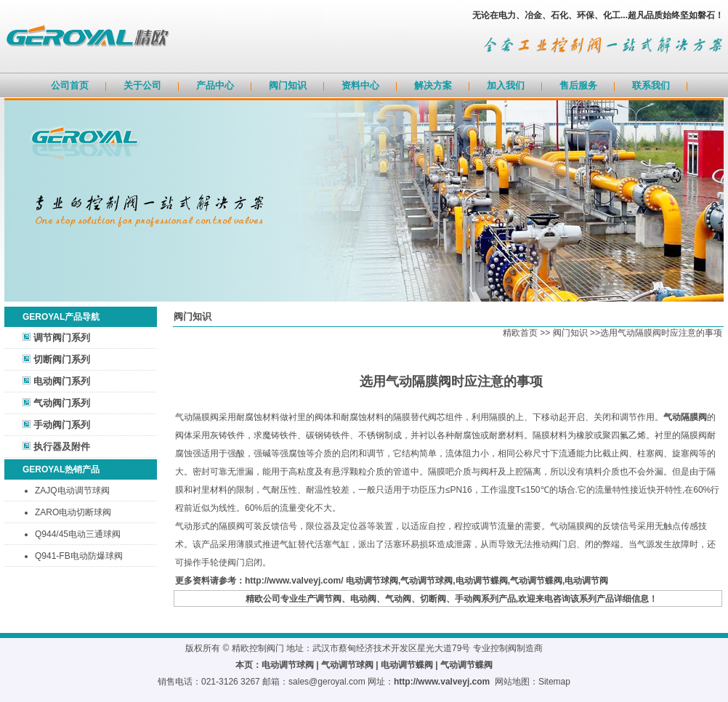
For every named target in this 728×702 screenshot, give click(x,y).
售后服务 (578, 85)
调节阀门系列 (62, 338)
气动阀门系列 (62, 403)
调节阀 (328, 599)
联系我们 (651, 85)
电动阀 (363, 599)
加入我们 (506, 85)
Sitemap (554, 682)
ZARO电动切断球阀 (73, 512)
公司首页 (70, 85)
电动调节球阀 (372, 581)
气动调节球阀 (426, 581)
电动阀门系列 (62, 381)
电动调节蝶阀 (482, 581)
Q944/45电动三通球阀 (78, 534)
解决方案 (433, 85)
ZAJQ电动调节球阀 (72, 491)
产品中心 (215, 85)
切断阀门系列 (62, 359)
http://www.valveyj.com (442, 682)
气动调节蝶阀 (536, 581)
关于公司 (142, 85)
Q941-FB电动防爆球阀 (79, 556)
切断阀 (433, 599)
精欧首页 (520, 333)
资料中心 (360, 85)
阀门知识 (288, 85)
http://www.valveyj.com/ (294, 581)
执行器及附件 (62, 447)
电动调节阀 (586, 581)
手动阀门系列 (62, 425)
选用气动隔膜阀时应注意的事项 (661, 333)
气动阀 (398, 599)
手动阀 (468, 599)
